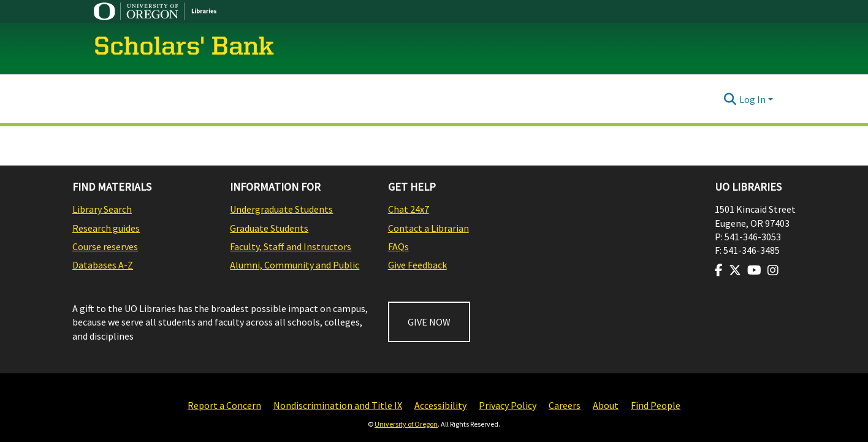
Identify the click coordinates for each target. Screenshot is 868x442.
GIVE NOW (429, 322)
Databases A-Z (103, 265)
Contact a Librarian (428, 228)
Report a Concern (224, 405)
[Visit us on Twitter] (735, 270)
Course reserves (105, 246)
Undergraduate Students (281, 209)
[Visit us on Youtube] (754, 270)
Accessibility (440, 405)
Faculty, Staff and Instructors (291, 246)
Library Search (102, 209)
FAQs (398, 246)
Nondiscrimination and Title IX (338, 405)
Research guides (106, 228)
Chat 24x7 (409, 209)
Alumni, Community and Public (295, 265)
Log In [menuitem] (752, 99)
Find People (656, 405)
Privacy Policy (508, 405)
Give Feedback (417, 265)
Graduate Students (269, 228)
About (606, 405)
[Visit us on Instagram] (773, 270)
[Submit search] (730, 99)
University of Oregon (406, 424)
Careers (565, 405)
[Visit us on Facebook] (719, 270)
